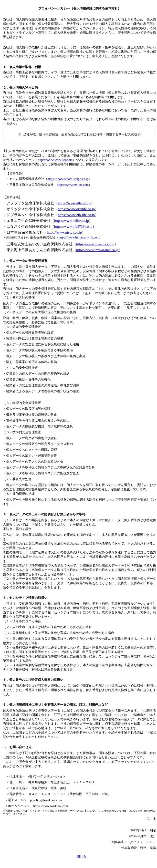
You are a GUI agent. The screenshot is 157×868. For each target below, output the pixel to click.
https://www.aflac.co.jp (74, 203)
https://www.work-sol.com (55, 160)
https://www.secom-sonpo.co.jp (68, 179)
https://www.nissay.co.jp (64, 232)
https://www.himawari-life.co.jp (79, 237)
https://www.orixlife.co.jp (76, 209)
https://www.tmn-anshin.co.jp (97, 250)
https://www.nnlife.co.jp (72, 221)
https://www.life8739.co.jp (73, 227)
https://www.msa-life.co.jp (95, 244)
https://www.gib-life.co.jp (76, 215)
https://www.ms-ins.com (73, 185)
